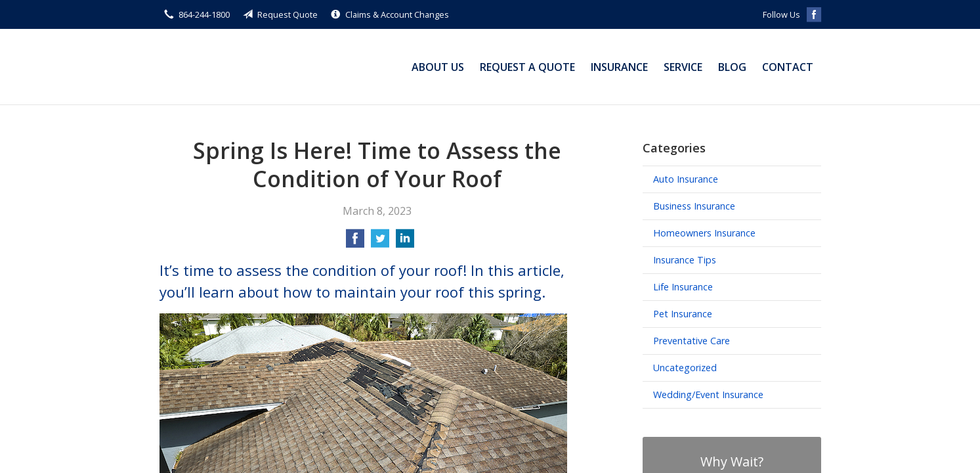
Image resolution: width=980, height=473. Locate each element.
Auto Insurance (686, 179)
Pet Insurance (683, 314)
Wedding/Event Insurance (708, 394)
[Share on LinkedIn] (405, 242)
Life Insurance (683, 287)
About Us (438, 67)
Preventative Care (692, 341)
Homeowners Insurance (704, 233)
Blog (732, 67)
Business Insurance (694, 206)
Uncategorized (685, 368)
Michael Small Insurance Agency (242, 67)
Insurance (619, 67)
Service (683, 67)
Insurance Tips (685, 260)
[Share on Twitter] (380, 242)
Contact (788, 67)
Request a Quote (527, 67)
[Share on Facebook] (355, 242)
